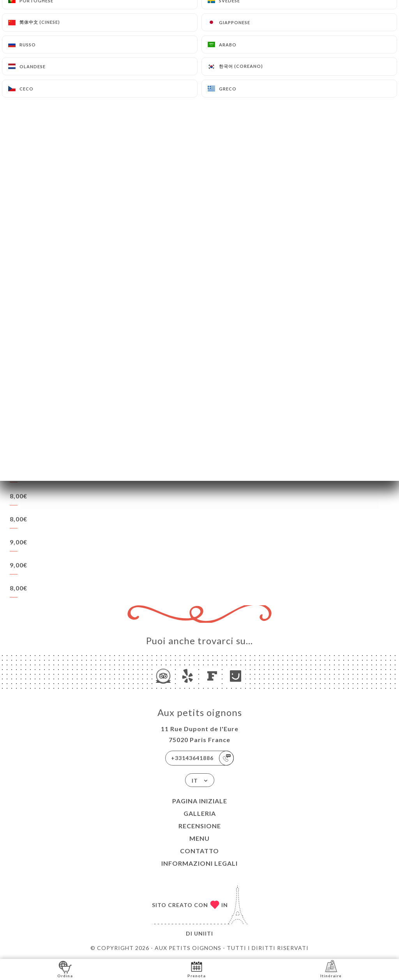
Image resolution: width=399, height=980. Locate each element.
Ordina (65, 969)
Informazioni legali (199, 863)
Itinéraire (331, 969)
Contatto (199, 851)
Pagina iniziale (200, 801)
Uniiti (204, 933)
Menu (199, 838)
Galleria (200, 813)
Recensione (200, 826)
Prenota (197, 969)
